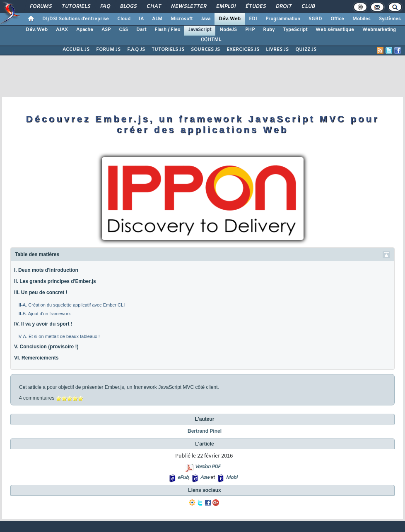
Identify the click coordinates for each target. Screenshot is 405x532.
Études (255, 7)
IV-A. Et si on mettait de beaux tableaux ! (59, 336)
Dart (141, 30)
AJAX (62, 30)
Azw (205, 478)
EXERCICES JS (243, 50)
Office (337, 19)
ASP (106, 30)
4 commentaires (37, 398)
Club (308, 7)
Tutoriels (76, 7)
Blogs (128, 7)
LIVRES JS (277, 50)
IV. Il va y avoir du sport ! (43, 324)
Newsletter (188, 7)
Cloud (124, 19)
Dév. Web (230, 19)
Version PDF (207, 467)
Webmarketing (379, 30)
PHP (250, 30)
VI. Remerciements (36, 358)
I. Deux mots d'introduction (46, 270)
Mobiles (362, 19)
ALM (157, 19)
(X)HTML (211, 40)
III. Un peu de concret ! (41, 292)
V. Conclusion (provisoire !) (46, 347)
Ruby (269, 30)
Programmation (283, 19)
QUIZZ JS (306, 50)
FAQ (105, 7)
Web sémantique (335, 30)
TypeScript (295, 30)
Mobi (231, 478)
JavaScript (200, 30)
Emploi (225, 7)
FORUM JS (108, 50)
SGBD (315, 19)
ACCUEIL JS (76, 50)
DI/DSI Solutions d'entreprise (76, 19)
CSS (123, 30)
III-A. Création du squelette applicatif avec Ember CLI (71, 305)
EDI (253, 19)
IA (141, 19)
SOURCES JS (205, 50)
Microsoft (182, 19)
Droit (283, 7)
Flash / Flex (167, 30)
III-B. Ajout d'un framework (44, 314)
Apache (85, 30)
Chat (153, 7)
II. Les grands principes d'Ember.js (55, 281)
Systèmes (390, 19)
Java (206, 19)
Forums (40, 7)
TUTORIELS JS (168, 50)
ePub (183, 478)
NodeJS (228, 30)
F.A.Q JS (136, 50)
